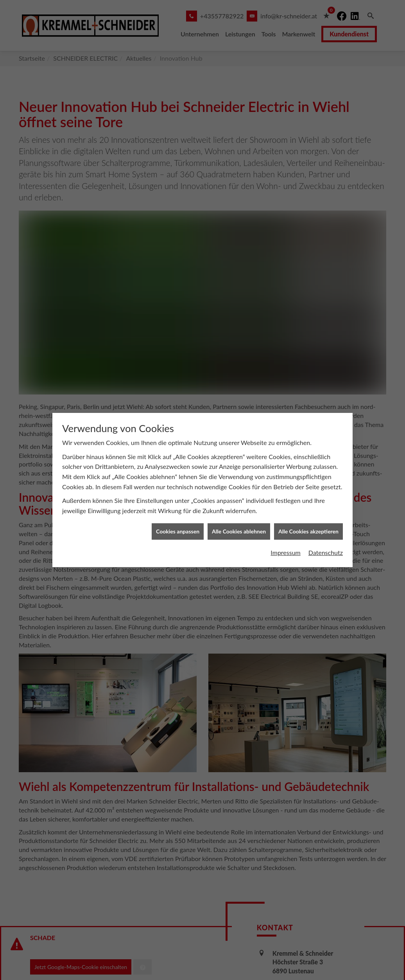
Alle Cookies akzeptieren (308, 518)
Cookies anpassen (178, 518)
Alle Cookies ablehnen (239, 518)
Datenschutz (326, 539)
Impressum (285, 539)
